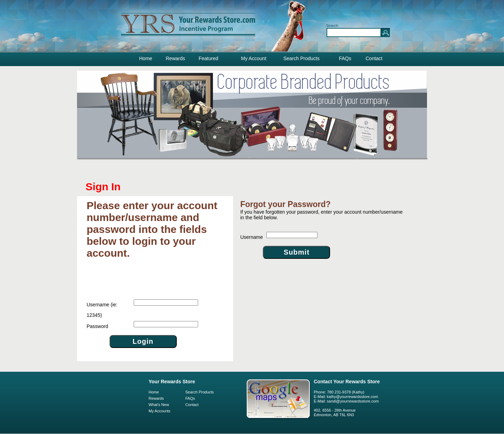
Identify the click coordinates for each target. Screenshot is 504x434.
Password (97, 326)
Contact (374, 58)
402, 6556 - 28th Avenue (335, 410)
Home (146, 58)
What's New (159, 405)
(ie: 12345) (102, 310)
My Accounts (160, 411)
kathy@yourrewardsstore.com (352, 397)
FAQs (345, 58)
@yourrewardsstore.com (357, 401)
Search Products (302, 58)
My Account (254, 58)
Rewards (176, 58)
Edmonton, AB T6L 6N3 (334, 415)
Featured (209, 58)
